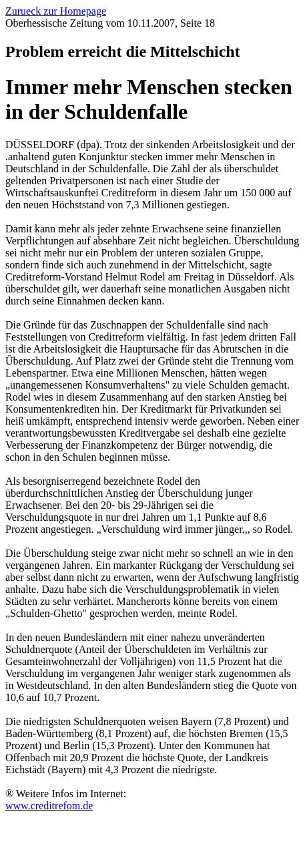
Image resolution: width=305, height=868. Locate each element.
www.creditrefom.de (49, 806)
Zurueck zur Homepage (56, 11)
